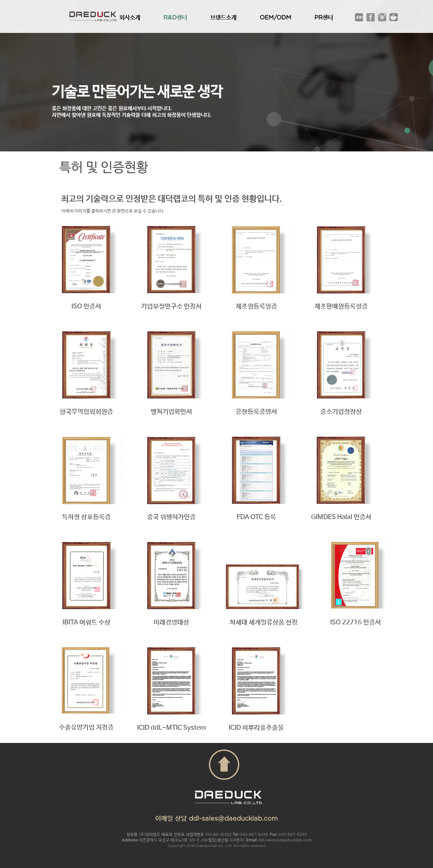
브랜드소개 (223, 17)
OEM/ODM (275, 17)
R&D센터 (175, 17)
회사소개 (130, 17)
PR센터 (324, 17)
